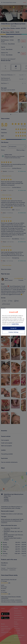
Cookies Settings (14, 332)
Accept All (14, 328)
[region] (14, 322)
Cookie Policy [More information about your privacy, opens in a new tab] (15, 324)
